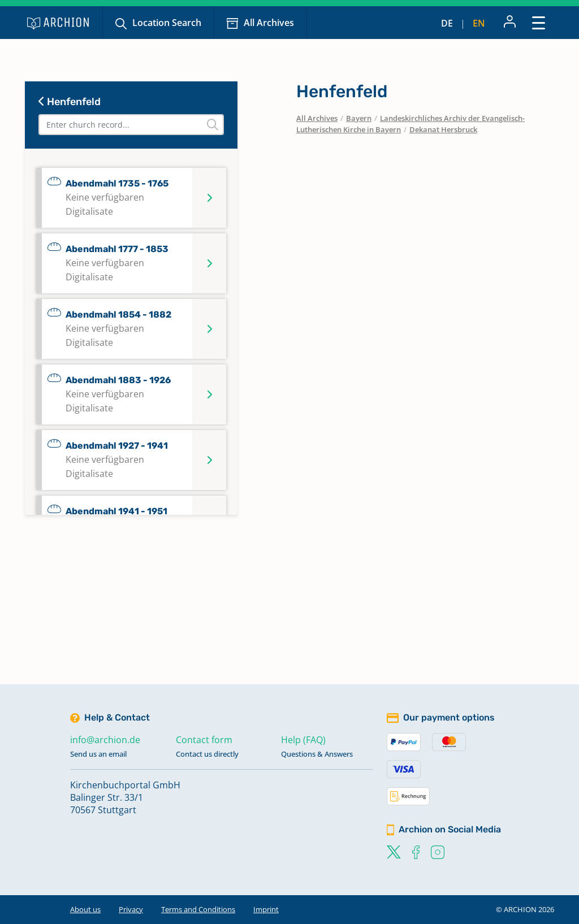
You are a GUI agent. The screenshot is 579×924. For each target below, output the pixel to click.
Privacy (131, 909)
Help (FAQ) (303, 740)
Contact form (204, 740)
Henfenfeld (70, 102)
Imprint (266, 909)
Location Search (167, 23)
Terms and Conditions (198, 909)
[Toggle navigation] (539, 22)
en (479, 23)
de (447, 23)
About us (85, 909)
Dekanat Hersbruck (443, 129)
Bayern (359, 118)
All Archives (269, 23)
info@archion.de (105, 740)
